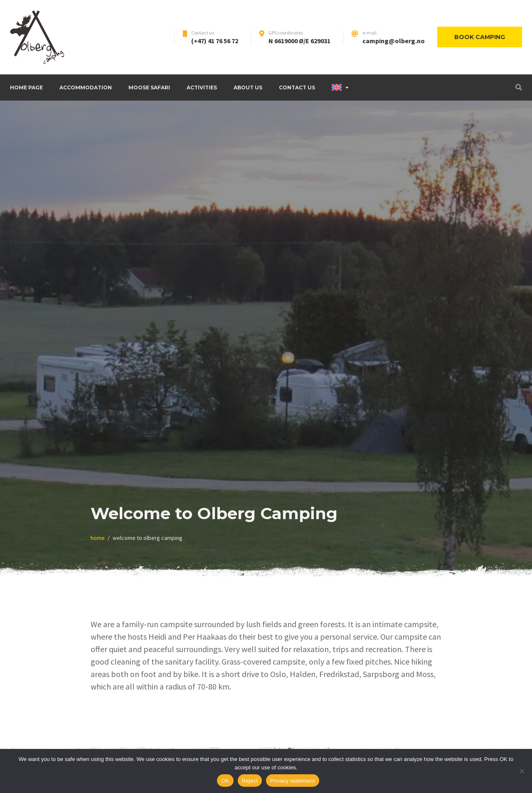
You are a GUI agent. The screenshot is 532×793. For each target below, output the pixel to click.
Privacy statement (293, 781)
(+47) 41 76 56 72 (215, 41)
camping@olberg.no (394, 41)
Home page (26, 87)
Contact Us (297, 87)
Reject (250, 781)
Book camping (480, 37)
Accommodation (86, 87)
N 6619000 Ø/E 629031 (299, 41)
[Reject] (522, 771)
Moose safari (149, 87)
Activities (202, 87)
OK (225, 781)
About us (248, 87)
